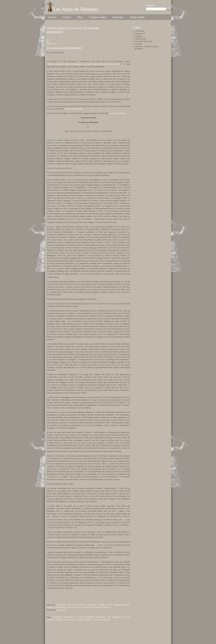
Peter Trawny (77, 607)
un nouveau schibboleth (101, 607)
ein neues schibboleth (88, 605)
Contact (67, 17)
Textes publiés (137, 17)
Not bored (138, 44)
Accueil (52, 17)
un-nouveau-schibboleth (74, 109)
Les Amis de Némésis (76, 9)
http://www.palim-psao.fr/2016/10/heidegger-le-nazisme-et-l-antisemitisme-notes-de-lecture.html (84, 64)
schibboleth (87, 607)
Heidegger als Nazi (105, 605)
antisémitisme (62, 605)
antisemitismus (73, 605)
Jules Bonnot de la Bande (143, 41)
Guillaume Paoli (140, 39)
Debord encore (140, 34)
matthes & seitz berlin (63, 607)
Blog (80, 17)
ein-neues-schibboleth (117, 113)
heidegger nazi (119, 605)
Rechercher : (151, 5)
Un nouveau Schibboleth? (65, 48)
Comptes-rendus (98, 17)
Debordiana (139, 36)
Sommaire (118, 17)
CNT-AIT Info (140, 31)
